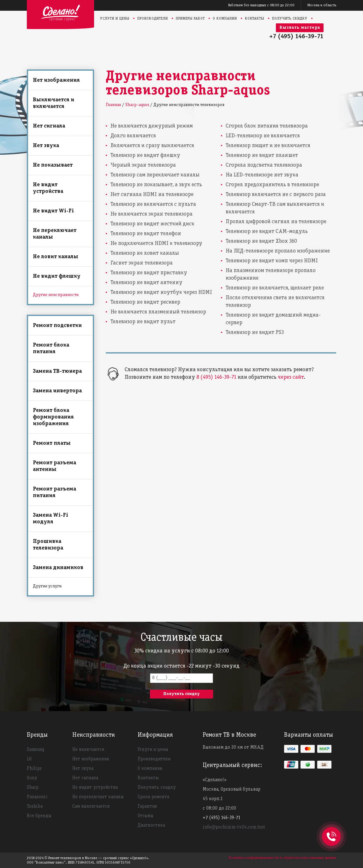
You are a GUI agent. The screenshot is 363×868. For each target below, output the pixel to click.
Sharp (33, 788)
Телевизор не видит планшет (262, 155)
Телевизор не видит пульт (143, 322)
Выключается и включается (54, 103)
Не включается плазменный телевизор (158, 312)
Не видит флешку (57, 276)
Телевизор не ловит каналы (145, 253)
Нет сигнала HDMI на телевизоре (152, 195)
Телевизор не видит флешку (145, 155)
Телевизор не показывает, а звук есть (156, 185)
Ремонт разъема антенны (54, 466)
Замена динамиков (58, 568)
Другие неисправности (56, 295)
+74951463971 (331, 829)
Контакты (255, 18)
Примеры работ (190, 18)
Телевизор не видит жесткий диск (152, 224)
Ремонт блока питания (51, 348)
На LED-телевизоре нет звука (262, 175)
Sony (32, 778)
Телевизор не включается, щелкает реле (275, 288)
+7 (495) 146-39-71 (296, 37)
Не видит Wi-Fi (53, 211)
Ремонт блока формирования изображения (53, 417)
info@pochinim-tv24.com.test (234, 827)
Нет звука (46, 146)
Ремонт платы (52, 443)
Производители (153, 18)
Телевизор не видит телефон (146, 234)
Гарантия (147, 806)
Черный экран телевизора (143, 165)
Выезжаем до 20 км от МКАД (233, 747)
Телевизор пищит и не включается (268, 146)
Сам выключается (91, 806)
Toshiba (35, 806)
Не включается (88, 750)
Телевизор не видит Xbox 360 (261, 241)
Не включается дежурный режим (152, 126)
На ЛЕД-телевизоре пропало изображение (278, 251)
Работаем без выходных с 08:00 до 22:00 (261, 5)
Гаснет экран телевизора (142, 263)
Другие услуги (47, 586)
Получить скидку (290, 18)
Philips (34, 769)
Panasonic (37, 797)
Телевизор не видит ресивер (145, 302)
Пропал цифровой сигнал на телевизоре (276, 222)
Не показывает (53, 165)
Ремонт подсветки (57, 326)
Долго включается (133, 136)
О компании (225, 18)
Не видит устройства (48, 188)
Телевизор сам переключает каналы (155, 175)
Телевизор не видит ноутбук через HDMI (161, 292)
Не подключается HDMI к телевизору (156, 244)
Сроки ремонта (153, 797)
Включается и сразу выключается (152, 146)
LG (29, 759)
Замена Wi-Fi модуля (51, 519)
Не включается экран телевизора (152, 214)
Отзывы (146, 816)
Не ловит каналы (56, 257)
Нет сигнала (49, 126)
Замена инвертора (57, 391)
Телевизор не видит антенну (146, 283)
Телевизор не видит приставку (149, 273)
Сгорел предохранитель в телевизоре (272, 185)
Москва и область (322, 5)
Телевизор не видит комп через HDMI (272, 261)
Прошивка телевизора (48, 545)
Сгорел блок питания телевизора (267, 126)
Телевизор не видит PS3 (255, 333)
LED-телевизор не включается (263, 136)
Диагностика (151, 825)
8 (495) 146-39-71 (216, 377)
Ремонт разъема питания (54, 492)
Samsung (36, 750)
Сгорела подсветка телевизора (264, 165)
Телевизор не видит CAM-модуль (267, 232)
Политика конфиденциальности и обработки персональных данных (282, 858)
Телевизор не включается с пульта (153, 204)
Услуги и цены (115, 18)
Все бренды (39, 816)
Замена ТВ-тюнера (57, 371)
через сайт (291, 377)
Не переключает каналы (55, 234)
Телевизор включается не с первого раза (276, 195)
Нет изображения (56, 80)
